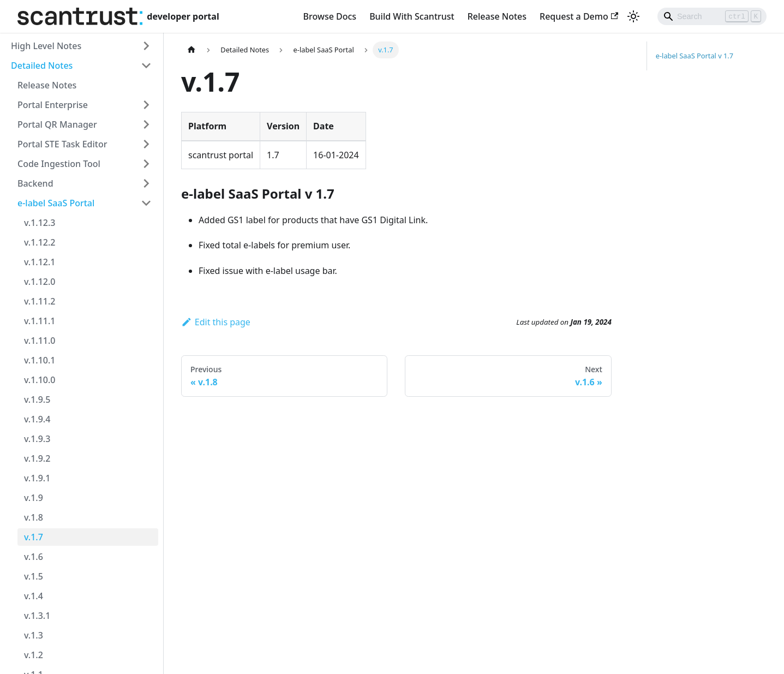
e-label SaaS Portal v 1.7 (695, 56)
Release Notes (497, 16)
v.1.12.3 (40, 223)
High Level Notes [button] (46, 46)
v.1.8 (34, 517)
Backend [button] (35, 183)
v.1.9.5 (37, 399)
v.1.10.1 (40, 360)
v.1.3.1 (37, 616)
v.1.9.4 (37, 419)
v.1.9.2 (37, 458)
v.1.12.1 (40, 262)
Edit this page (216, 322)
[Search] (712, 16)
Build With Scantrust (412, 16)
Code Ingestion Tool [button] (59, 164)
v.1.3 (34, 635)
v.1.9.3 (37, 439)
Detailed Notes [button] (42, 65)
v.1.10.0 (40, 380)
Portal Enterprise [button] (53, 105)
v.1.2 (34, 655)
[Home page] (191, 50)
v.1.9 (34, 498)
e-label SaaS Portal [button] (56, 203)
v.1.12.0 (40, 282)
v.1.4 (34, 596)
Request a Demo (579, 16)
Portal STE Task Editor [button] (62, 144)
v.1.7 (34, 537)
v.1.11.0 (40, 341)
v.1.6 (34, 557)
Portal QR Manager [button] (57, 124)
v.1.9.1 (37, 478)
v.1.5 (34, 576)
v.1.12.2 (40, 242)
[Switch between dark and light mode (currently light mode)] (633, 16)
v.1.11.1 (40, 321)
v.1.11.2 (40, 301)
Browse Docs (330, 16)
